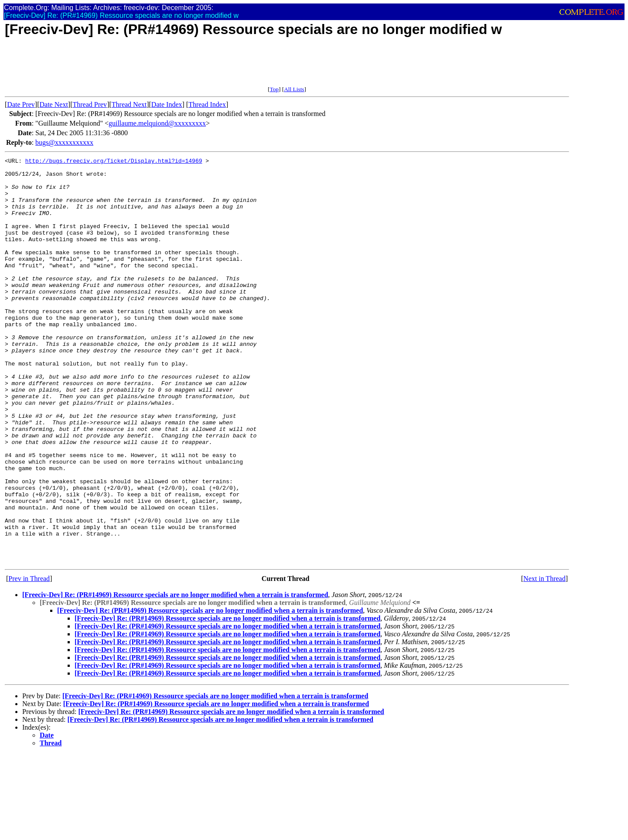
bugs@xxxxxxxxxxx (64, 142)
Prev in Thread (29, 660)
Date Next (54, 104)
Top (274, 89)
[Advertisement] (164, 66)
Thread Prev (90, 104)
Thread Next (129, 104)
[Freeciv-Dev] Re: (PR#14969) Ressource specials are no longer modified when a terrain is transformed (175, 676)
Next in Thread (544, 660)
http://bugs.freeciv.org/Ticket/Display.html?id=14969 (114, 162)
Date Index (167, 104)
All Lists (294, 89)
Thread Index (207, 104)
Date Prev (21, 104)
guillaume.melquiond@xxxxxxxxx (157, 123)
